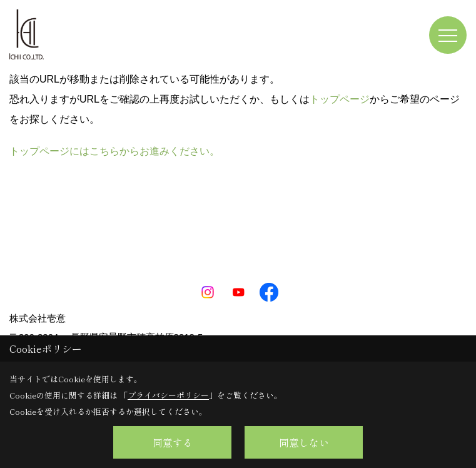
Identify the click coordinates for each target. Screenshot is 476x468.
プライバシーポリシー (168, 395)
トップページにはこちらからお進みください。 (114, 151)
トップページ (340, 99)
